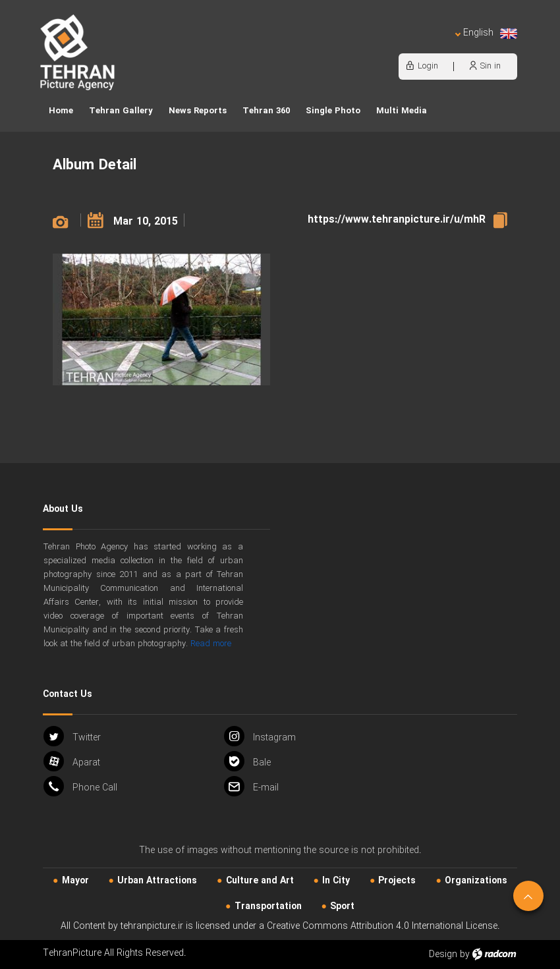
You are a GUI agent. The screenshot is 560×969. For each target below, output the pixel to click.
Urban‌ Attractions (157, 881)
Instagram (260, 736)
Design (443, 955)
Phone (80, 786)
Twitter (72, 736)
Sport (342, 906)
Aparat (72, 761)
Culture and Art (260, 881)
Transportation (268, 906)
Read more (211, 644)
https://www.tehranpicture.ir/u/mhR (397, 220)
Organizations (476, 881)
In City (336, 881)
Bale (247, 761)
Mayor (75, 881)
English (486, 33)
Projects (397, 881)
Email (251, 786)
